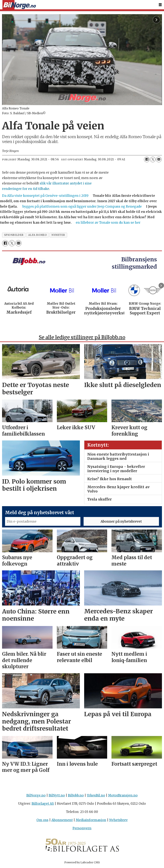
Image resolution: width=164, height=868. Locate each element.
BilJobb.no (76, 795)
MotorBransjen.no (123, 795)
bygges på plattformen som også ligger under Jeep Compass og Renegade (82, 206)
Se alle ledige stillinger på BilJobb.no (82, 337)
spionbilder (14, 235)
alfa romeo (37, 235)
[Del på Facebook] (147, 159)
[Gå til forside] (19, 5)
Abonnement (62, 820)
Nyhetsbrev (118, 820)
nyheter (58, 235)
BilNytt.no (57, 795)
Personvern (82, 828)
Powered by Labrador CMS (82, 862)
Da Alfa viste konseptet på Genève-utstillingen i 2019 (45, 196)
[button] (161, 286)
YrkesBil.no (96, 795)
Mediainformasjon (91, 820)
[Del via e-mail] (159, 159)
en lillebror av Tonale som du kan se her (108, 223)
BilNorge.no (36, 795)
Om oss (42, 820)
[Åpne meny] (160, 5)
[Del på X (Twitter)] (153, 159)
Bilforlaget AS (43, 804)
